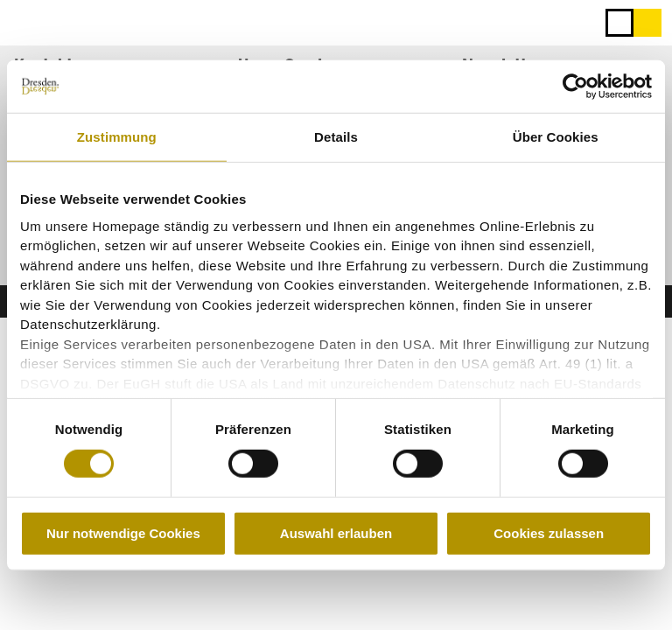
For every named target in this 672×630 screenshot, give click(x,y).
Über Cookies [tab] (556, 137)
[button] (647, 23)
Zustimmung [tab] (117, 137)
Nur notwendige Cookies (123, 533)
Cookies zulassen (549, 533)
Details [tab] (336, 137)
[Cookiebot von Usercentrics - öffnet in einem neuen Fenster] (575, 87)
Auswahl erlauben (336, 533)
